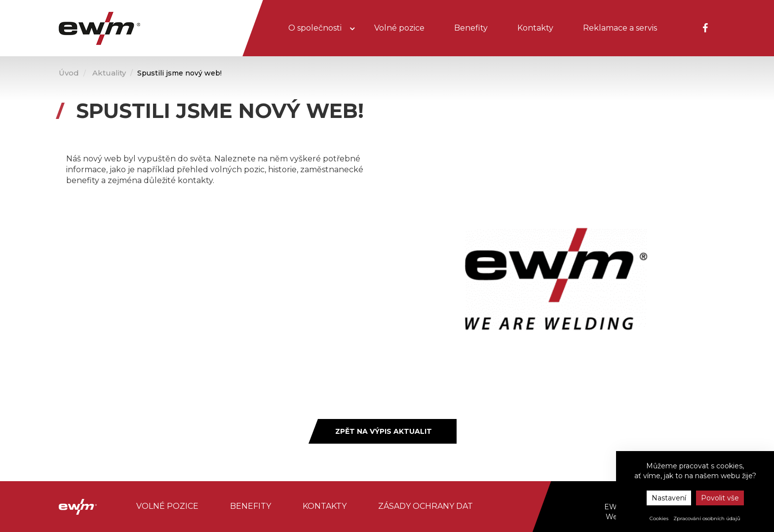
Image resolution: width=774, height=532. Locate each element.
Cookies (659, 518)
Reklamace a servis (620, 28)
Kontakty (535, 28)
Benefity (471, 28)
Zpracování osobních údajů (707, 518)
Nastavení (669, 498)
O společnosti (316, 28)
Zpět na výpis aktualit (384, 431)
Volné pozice (399, 28)
